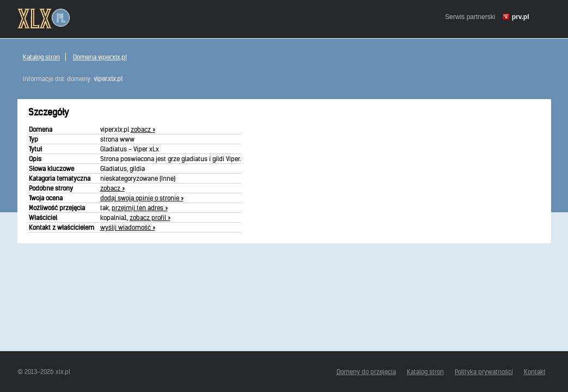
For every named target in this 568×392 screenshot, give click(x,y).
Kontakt (535, 372)
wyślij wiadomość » (128, 227)
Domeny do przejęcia (366, 372)
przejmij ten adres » (140, 208)
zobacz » (143, 129)
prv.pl (521, 17)
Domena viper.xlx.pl (100, 57)
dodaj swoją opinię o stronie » (142, 198)
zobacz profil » (150, 218)
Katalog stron (41, 57)
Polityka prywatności (484, 372)
